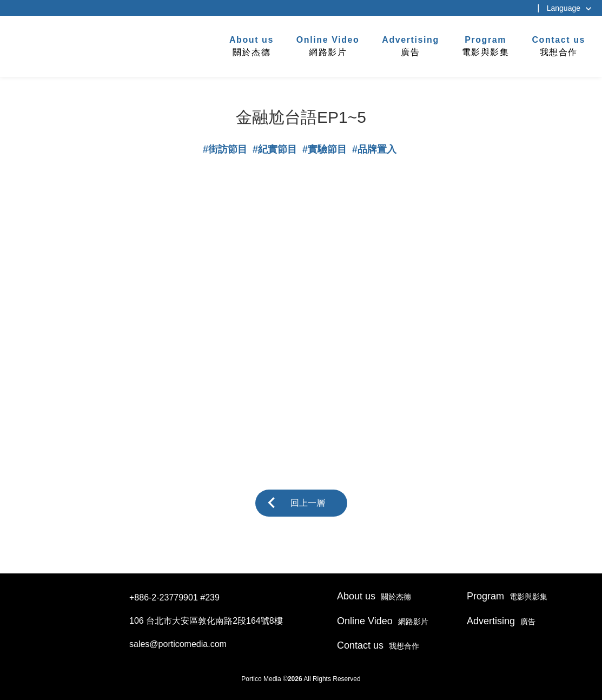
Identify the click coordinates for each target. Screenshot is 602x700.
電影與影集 (486, 45)
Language (564, 8)
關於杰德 (252, 45)
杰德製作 (44, 45)
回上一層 (308, 503)
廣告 (411, 45)
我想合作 (558, 45)
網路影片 (328, 45)
